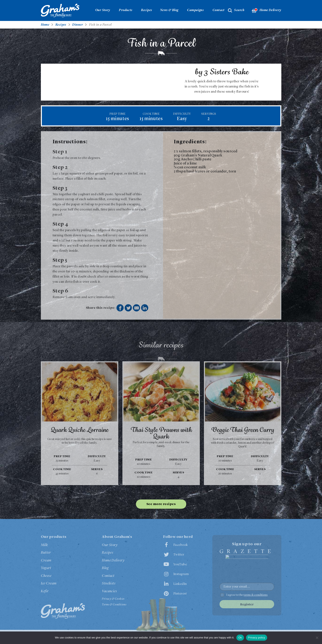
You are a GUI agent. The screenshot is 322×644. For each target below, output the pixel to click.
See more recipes (161, 504)
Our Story (103, 10)
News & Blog (169, 10)
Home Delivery (266, 11)
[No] (317, 638)
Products (126, 10)
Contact (219, 10)
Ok (240, 638)
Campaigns (195, 10)
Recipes (147, 10)
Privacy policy (257, 638)
